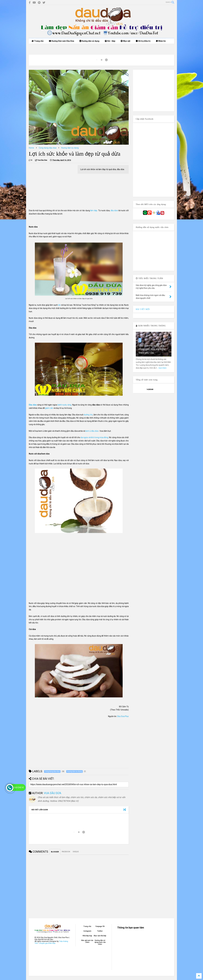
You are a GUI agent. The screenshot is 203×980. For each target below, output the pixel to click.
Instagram (87, 931)
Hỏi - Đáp (110, 41)
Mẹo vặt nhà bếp (100, 936)
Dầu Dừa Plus (123, 716)
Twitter (100, 931)
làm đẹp (94, 210)
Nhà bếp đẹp (87, 936)
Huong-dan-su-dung (70, 148)
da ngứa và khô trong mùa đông (94, 437)
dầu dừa (114, 210)
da (59, 305)
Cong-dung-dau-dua (48, 148)
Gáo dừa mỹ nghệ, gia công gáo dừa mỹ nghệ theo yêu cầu (152, 349)
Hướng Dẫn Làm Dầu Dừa (62, 41)
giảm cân (49, 408)
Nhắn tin (161, 41)
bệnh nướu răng (65, 405)
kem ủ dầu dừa (92, 431)
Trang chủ (38, 41)
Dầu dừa (33, 405)
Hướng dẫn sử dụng (89, 41)
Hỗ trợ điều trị (143, 41)
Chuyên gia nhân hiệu (47, 943)
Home (31, 148)
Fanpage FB (100, 926)
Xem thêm (163, 368)
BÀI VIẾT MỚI (143, 309)
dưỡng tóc (88, 415)
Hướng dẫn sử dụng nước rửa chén (100, 942)
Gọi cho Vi (19, 787)
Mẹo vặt (126, 41)
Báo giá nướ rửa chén (87, 941)
